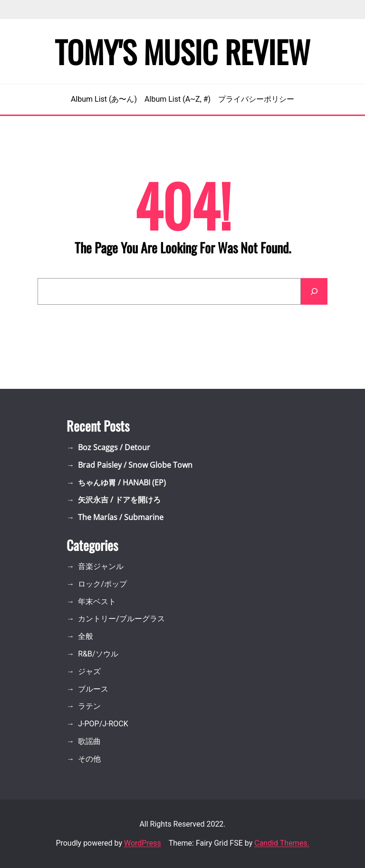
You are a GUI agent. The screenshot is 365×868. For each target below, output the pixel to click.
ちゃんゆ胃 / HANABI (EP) (122, 482)
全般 (86, 636)
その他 (89, 759)
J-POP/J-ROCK (103, 724)
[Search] (314, 291)
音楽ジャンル (101, 566)
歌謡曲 (89, 741)
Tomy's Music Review (182, 51)
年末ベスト (97, 602)
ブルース (93, 689)
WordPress (143, 843)
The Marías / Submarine (121, 517)
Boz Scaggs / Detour (114, 447)
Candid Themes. (282, 843)
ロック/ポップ (102, 584)
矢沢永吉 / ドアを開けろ (119, 500)
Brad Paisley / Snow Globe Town (135, 465)
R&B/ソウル (98, 654)
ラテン (89, 706)
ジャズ (89, 671)
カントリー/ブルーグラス (121, 619)
